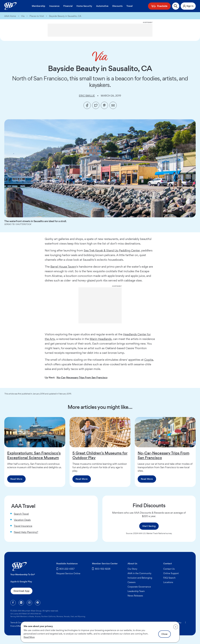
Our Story (132, 569)
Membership (39, 6)
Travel (130, 6)
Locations (168, 582)
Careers (132, 582)
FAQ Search (169, 578)
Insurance (54, 6)
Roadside (162, 6)
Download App (22, 591)
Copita (149, 360)
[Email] (113, 105)
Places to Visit (37, 16)
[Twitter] (96, 105)
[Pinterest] (104, 105)
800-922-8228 (103, 569)
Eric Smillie (87, 96)
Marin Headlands (101, 339)
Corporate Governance (139, 587)
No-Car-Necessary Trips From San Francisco (82, 377)
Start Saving (149, 526)
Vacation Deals (22, 520)
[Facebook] (87, 105)
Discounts (117, 6)
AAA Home (10, 16)
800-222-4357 (67, 569)
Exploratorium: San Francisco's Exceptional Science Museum (34, 455)
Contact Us (169, 569)
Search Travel (21, 514)
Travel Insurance (23, 526)
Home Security (84, 6)
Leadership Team (136, 591)
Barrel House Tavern (63, 267)
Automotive (102, 6)
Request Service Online (68, 573)
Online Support (171, 573)
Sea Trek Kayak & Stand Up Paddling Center (112, 250)
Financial (68, 6)
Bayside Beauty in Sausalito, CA (65, 16)
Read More (16, 479)
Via (23, 16)
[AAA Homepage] (10, 6)
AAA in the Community (139, 573)
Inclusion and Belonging (140, 578)
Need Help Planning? (26, 532)
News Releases (135, 596)
